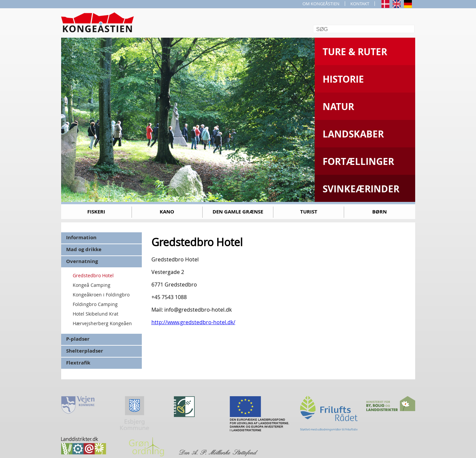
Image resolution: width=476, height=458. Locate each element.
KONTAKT (360, 4)
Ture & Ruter (355, 52)
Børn (379, 212)
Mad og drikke (84, 249)
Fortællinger (358, 161)
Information (81, 237)
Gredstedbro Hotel (93, 275)
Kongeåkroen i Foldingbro (101, 295)
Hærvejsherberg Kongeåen (102, 323)
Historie (343, 79)
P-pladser (78, 339)
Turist (309, 212)
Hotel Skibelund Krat (96, 314)
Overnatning (82, 261)
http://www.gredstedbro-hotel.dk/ (193, 322)
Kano (167, 212)
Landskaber (353, 134)
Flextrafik (78, 363)
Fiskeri (96, 212)
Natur (338, 107)
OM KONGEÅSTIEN (321, 4)
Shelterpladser (85, 351)
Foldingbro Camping (95, 304)
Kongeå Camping (92, 285)
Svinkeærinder (361, 189)
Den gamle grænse (238, 212)
